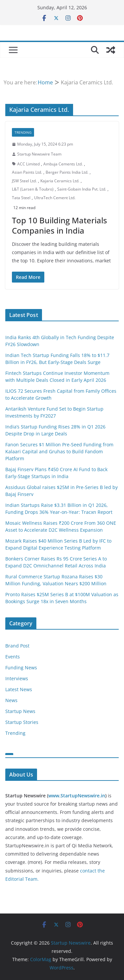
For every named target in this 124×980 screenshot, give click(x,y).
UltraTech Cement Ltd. (55, 198)
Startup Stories (22, 722)
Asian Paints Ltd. (27, 172)
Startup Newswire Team (39, 154)
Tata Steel (21, 198)
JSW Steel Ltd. (24, 181)
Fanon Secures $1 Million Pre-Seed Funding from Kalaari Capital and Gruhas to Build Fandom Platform (59, 451)
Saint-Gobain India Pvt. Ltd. (82, 189)
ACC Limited (28, 164)
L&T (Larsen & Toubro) (33, 189)
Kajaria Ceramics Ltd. (60, 181)
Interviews (17, 678)
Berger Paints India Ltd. (67, 172)
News (11, 700)
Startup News (20, 711)
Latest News (19, 689)
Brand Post (17, 646)
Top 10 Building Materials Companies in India (60, 225)
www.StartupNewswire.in (77, 796)
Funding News (21, 668)
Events (13, 657)
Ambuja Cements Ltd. (63, 164)
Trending (23, 132)
